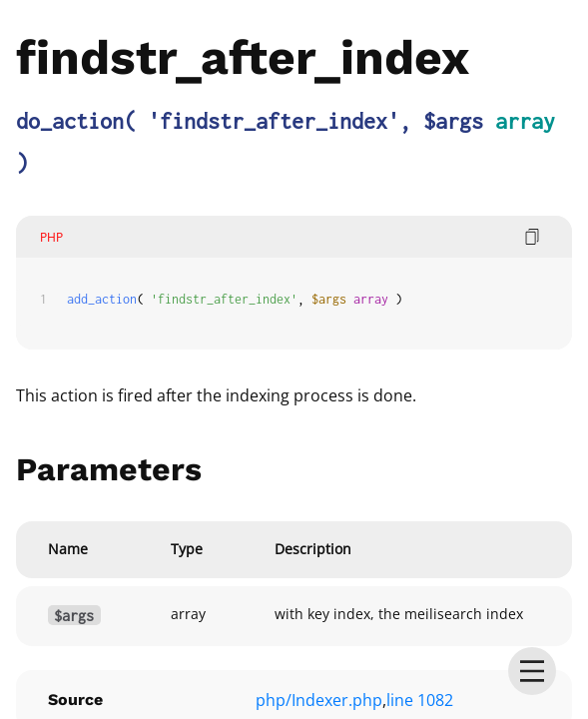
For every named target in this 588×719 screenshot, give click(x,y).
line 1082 (420, 700)
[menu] (532, 671)
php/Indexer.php (319, 700)
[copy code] (532, 237)
